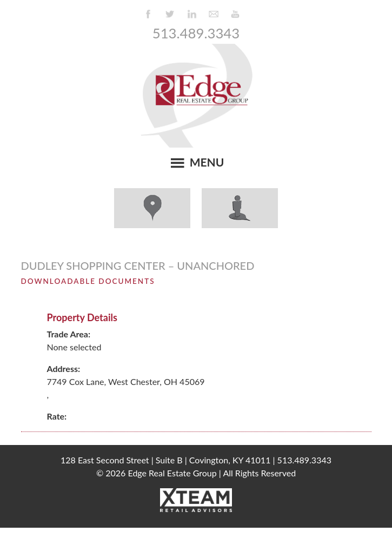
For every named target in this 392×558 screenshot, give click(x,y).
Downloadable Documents (88, 281)
